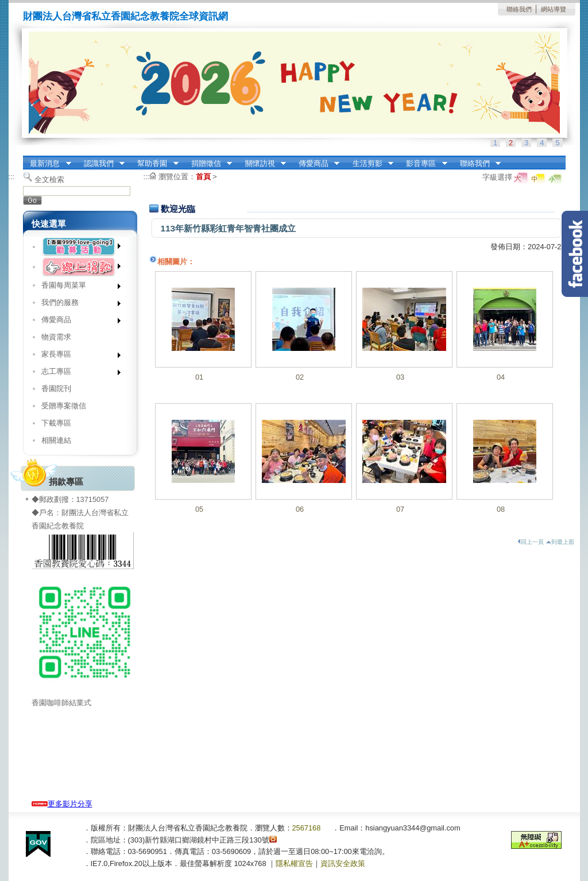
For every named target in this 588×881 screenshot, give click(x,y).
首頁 (203, 177)
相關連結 (56, 440)
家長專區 (77, 356)
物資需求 (56, 337)
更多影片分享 (62, 804)
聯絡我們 (519, 9)
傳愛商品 (315, 164)
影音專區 (423, 164)
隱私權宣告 (294, 863)
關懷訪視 (262, 164)
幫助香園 (154, 164)
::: (26, 159)
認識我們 (100, 164)
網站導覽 (554, 9)
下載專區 (56, 423)
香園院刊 (56, 389)
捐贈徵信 (208, 164)
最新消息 (47, 164)
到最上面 (560, 542)
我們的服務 (77, 305)
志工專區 (77, 374)
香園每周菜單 (77, 287)
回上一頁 (531, 542)
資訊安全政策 (343, 863)
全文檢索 (49, 179)
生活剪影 (369, 164)
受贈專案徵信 (64, 406)
